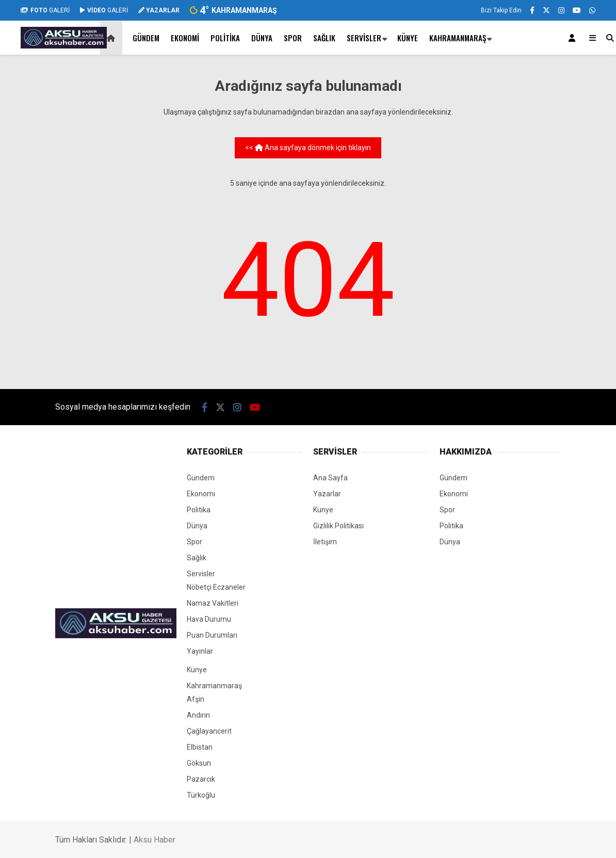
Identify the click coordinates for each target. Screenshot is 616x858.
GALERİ (45, 10)
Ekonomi (185, 38)
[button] (113, 38)
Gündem (146, 38)
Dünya (262, 38)
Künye (408, 38)
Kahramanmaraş (458, 38)
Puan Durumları (212, 635)
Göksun (199, 763)
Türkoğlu (201, 795)
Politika (225, 38)
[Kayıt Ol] (574, 38)
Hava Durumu (209, 619)
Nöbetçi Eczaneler (216, 587)
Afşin (196, 699)
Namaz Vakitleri (213, 603)
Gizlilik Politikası (338, 526)
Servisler (364, 38)
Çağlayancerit (209, 731)
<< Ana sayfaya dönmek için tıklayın (308, 148)
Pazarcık (201, 779)
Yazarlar (327, 494)
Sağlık (324, 38)
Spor (293, 38)
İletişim (325, 542)
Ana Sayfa (330, 478)
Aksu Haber (155, 840)
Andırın (198, 715)
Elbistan (200, 747)
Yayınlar (200, 651)
